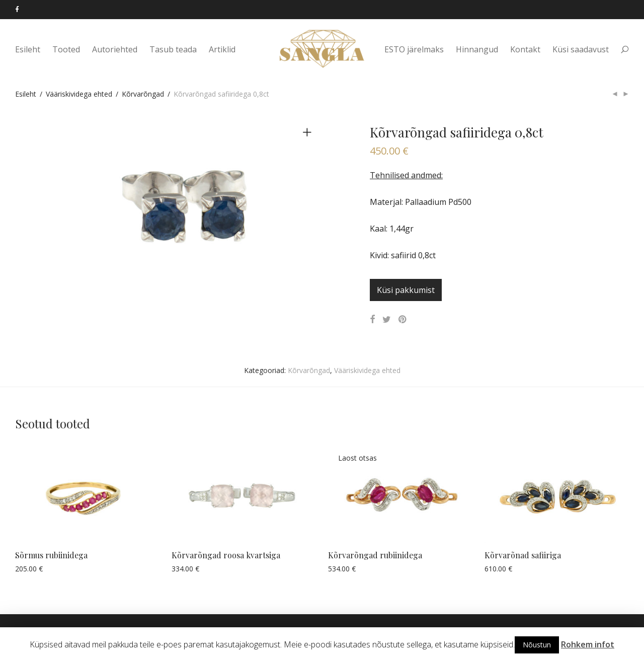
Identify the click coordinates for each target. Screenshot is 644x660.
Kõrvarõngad (143, 94)
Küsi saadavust (581, 51)
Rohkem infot (588, 644)
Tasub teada (173, 51)
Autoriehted (115, 51)
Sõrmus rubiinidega (51, 555)
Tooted (66, 51)
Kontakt (525, 51)
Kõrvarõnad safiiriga (523, 555)
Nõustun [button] (537, 645)
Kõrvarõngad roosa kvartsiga (226, 555)
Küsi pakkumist (406, 290)
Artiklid (222, 51)
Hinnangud (477, 51)
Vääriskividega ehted (79, 94)
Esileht (28, 51)
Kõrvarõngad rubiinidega (375, 555)
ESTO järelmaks (414, 51)
